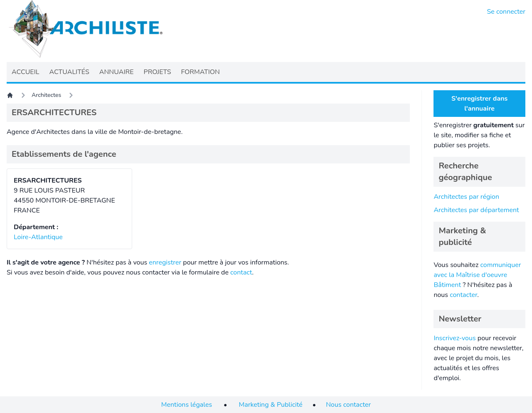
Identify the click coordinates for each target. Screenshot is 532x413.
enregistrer (165, 262)
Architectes (46, 95)
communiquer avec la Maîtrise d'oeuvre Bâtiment (477, 275)
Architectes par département (476, 210)
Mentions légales (187, 405)
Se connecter (506, 12)
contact (241, 272)
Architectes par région (466, 197)
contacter (463, 295)
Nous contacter (348, 405)
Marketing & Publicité (271, 405)
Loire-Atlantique (38, 237)
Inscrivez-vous (454, 338)
